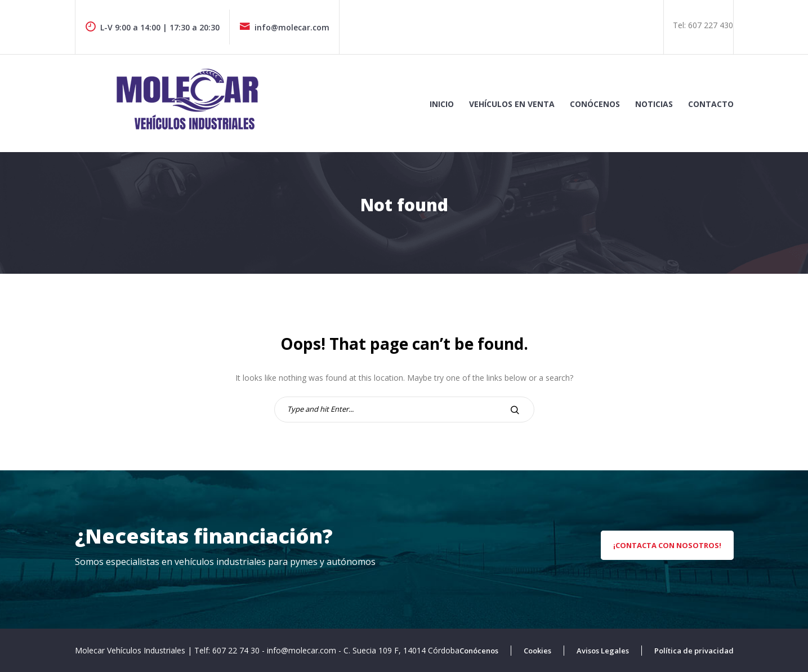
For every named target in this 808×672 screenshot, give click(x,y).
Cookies (537, 651)
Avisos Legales (603, 651)
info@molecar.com (284, 27)
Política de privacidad (694, 651)
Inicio (442, 104)
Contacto (711, 104)
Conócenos (595, 104)
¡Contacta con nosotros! (667, 545)
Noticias (654, 104)
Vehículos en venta (512, 104)
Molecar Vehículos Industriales (131, 650)
